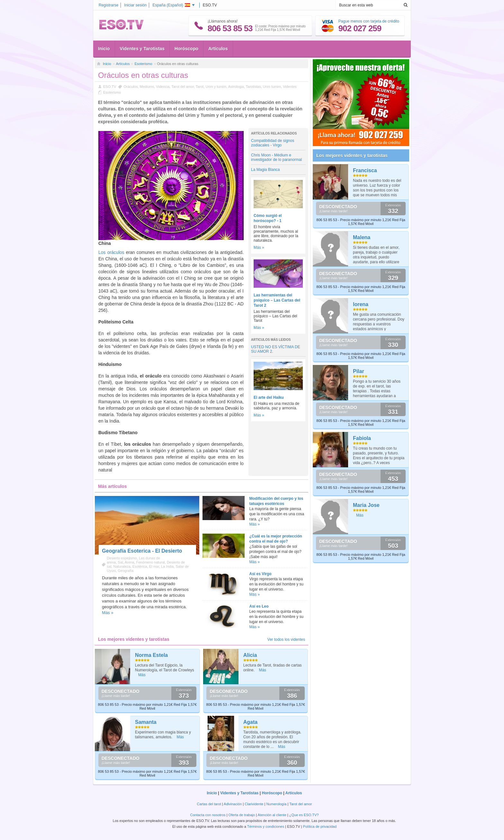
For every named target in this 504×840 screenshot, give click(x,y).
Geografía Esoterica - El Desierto (142, 551)
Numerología (276, 804)
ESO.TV (110, 87)
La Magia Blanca (265, 170)
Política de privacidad (320, 826)
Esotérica (140, 566)
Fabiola (362, 438)
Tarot (200, 87)
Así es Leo (259, 606)
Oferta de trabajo (242, 815)
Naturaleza (122, 566)
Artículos (218, 49)
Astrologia (236, 87)
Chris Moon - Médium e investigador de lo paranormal (276, 157)
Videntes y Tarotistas (142, 49)
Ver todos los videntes (286, 639)
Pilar (359, 371)
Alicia (250, 655)
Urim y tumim (216, 87)
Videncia (163, 87)
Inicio (104, 49)
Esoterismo (143, 64)
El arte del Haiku (269, 397)
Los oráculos (111, 252)
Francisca (365, 170)
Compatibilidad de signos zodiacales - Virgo (273, 143)
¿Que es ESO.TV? (304, 815)
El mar (154, 566)
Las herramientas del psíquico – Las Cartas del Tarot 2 (277, 300)
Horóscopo (186, 49)
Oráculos (130, 87)
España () (171, 5)
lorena (361, 304)
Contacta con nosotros (208, 815)
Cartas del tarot (209, 804)
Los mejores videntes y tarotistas (352, 155)
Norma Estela (151, 655)
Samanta (146, 722)
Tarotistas (253, 87)
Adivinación (233, 804)
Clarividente (254, 804)
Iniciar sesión (135, 5)
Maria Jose (366, 505)
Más (142, 675)
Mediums (147, 87)
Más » (259, 247)
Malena (362, 237)
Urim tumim (272, 87)
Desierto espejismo (122, 558)
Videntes (290, 87)
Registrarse (108, 5)
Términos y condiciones (266, 826)
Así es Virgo (261, 574)
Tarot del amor (183, 87)
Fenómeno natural (150, 562)
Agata (250, 722)
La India (167, 566)
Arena (129, 562)
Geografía (126, 571)
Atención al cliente (272, 815)
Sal (121, 562)
